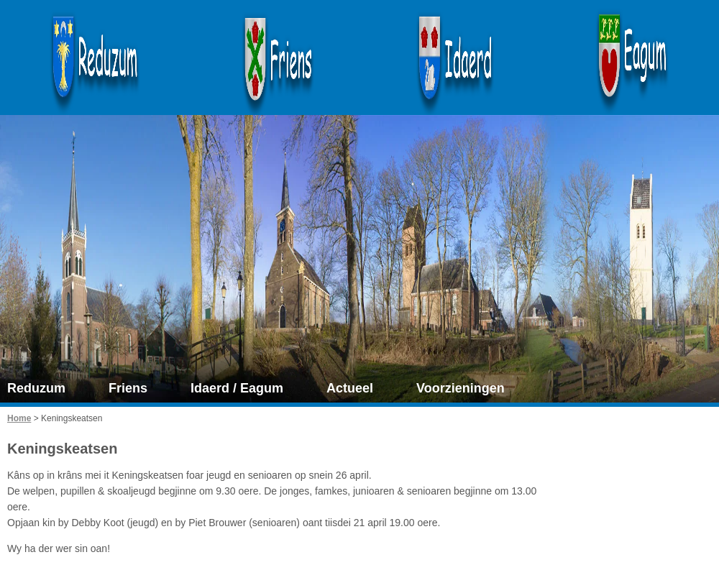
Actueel (350, 388)
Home (19, 418)
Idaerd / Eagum (237, 388)
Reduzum (36, 388)
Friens (128, 388)
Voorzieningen (461, 388)
